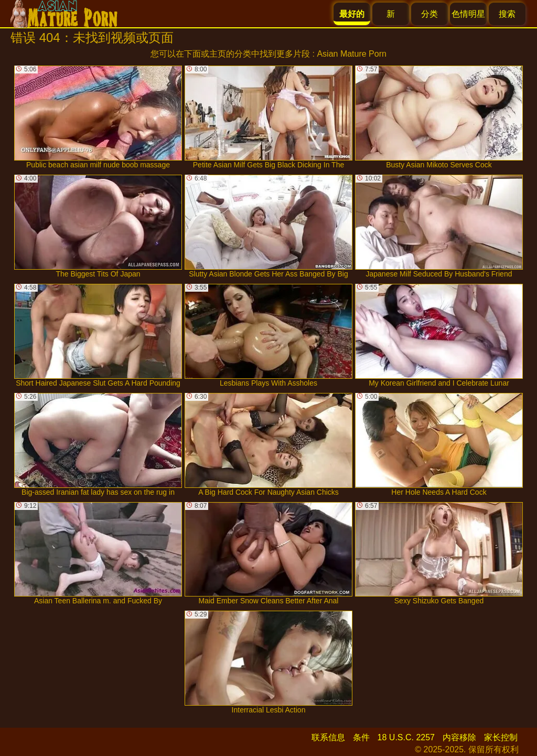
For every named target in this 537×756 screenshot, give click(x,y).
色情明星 (468, 14)
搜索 (507, 14)
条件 (361, 737)
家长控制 (501, 737)
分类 (429, 14)
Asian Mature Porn (352, 54)
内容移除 (459, 737)
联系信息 (328, 737)
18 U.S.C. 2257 (406, 737)
